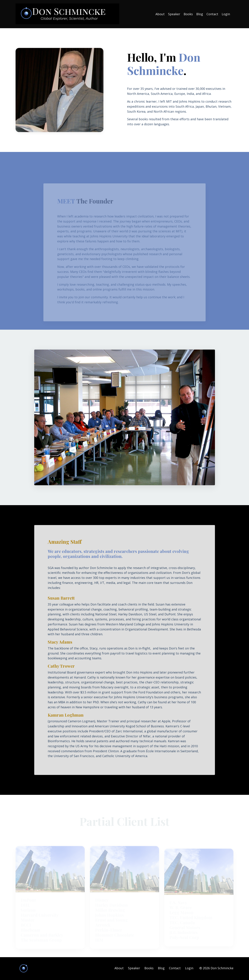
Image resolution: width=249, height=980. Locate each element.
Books (188, 14)
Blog (200, 14)
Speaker (174, 14)
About (160, 14)
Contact (212, 14)
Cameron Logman (81, 722)
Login (226, 14)
